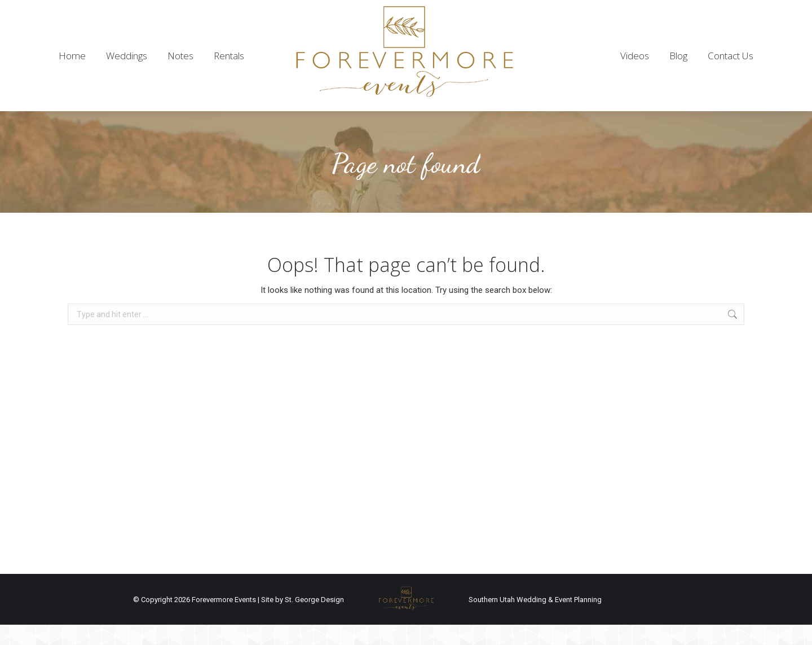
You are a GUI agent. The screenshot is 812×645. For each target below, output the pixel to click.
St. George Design (314, 620)
